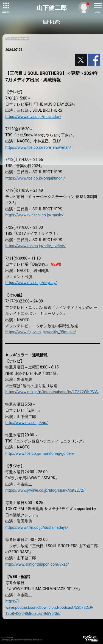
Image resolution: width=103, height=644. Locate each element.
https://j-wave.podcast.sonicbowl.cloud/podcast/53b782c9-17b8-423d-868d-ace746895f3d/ (49, 607)
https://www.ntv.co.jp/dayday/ (31, 283)
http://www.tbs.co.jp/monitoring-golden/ (40, 453)
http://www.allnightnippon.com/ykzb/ (37, 564)
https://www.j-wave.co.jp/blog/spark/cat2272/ (45, 490)
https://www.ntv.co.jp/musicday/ (33, 117)
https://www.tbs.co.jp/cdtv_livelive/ (35, 246)
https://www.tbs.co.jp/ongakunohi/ (35, 178)
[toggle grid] (5, 5)
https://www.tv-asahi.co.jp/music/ (34, 215)
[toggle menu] (98, 5)
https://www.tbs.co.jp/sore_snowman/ (38, 147)
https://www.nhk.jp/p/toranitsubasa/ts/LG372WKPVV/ (52, 392)
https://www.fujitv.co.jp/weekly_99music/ (41, 332)
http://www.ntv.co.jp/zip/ (27, 423)
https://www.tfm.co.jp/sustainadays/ (37, 527)
